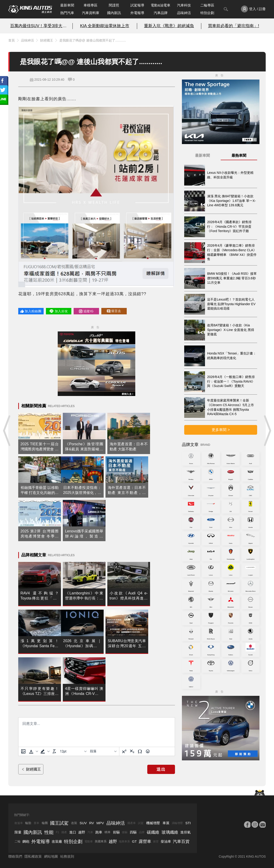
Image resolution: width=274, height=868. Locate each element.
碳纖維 (153, 832)
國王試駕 (59, 823)
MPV (100, 823)
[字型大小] (73, 751)
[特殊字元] (140, 751)
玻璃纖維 (170, 832)
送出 (161, 769)
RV (92, 823)
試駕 (141, 823)
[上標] (124, 751)
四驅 (133, 832)
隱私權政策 (33, 856)
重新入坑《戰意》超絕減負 (169, 26)
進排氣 (185, 832)
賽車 (36, 823)
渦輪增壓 (177, 823)
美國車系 (101, 841)
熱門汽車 (67, 13)
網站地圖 (51, 856)
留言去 (114, 311)
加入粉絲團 (31, 311)
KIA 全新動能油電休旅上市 (105, 26)
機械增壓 (153, 823)
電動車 (89, 841)
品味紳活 (184, 13)
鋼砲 (26, 841)
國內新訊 (114, 13)
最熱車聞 (239, 155)
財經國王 (47, 40)
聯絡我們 (15, 856)
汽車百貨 (181, 841)
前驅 (116, 832)
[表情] (148, 751)
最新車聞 (67, 5)
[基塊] (103, 751)
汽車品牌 (161, 13)
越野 (82, 832)
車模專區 (90, 5)
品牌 (142, 832)
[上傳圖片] (23, 751)
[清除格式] (54, 751)
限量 (18, 832)
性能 (49, 832)
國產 (64, 832)
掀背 (156, 841)
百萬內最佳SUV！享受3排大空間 (40, 26)
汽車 (90, 832)
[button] (33, 751)
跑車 (99, 832)
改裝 (74, 823)
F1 (57, 832)
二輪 (18, 841)
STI (188, 823)
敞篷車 (19, 823)
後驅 (125, 832)
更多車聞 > (221, 430)
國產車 (132, 823)
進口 (73, 832)
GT (134, 841)
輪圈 (45, 823)
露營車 (145, 841)
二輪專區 (207, 5)
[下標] (132, 751)
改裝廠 (57, 841)
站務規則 (67, 856)
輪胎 (28, 823)
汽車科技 (184, 5)
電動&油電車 (161, 5)
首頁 (12, 40)
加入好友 (59, 311)
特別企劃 (207, 13)
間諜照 (114, 5)
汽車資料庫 (91, 13)
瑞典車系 (124, 841)
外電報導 (137, 13)
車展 (166, 823)
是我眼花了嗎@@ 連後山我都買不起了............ (93, 40)
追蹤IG (86, 311)
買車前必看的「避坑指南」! (233, 26)
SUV (83, 823)
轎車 (108, 832)
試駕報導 (137, 5)
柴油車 (166, 841)
